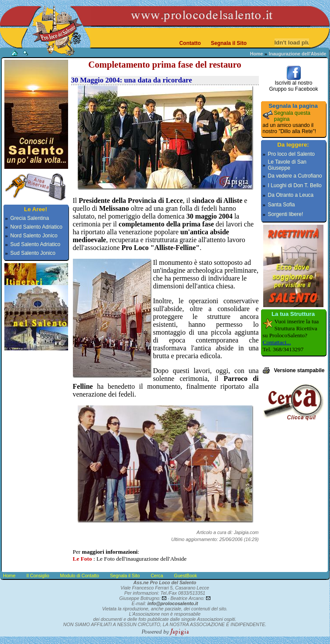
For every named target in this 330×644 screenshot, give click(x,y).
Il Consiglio (38, 575)
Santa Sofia (282, 205)
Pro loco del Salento (291, 154)
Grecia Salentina (30, 218)
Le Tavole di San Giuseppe (287, 165)
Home (257, 54)
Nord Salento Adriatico (36, 227)
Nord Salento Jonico (34, 236)
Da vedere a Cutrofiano (295, 176)
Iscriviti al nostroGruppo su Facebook (293, 84)
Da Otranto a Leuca (291, 195)
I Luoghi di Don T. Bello (295, 185)
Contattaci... (277, 342)
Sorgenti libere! (286, 214)
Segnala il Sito (229, 43)
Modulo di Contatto (80, 575)
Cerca (157, 575)
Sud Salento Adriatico (36, 244)
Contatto (190, 43)
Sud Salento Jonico (33, 253)
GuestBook (186, 575)
